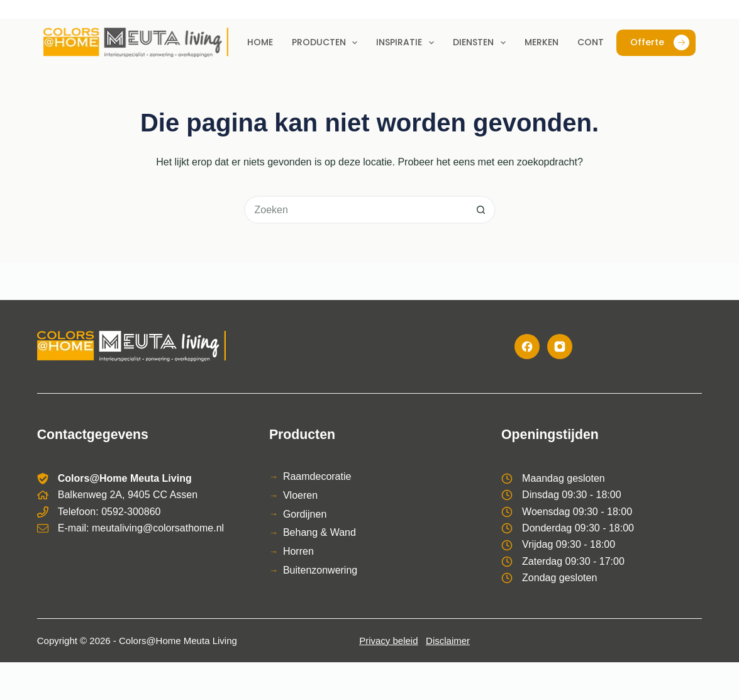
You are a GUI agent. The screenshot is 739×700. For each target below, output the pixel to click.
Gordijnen (305, 514)
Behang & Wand (319, 532)
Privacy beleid (388, 641)
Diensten (482, 43)
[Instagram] (560, 347)
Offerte (660, 42)
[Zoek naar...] (356, 210)
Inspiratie (408, 43)
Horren (298, 551)
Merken (542, 42)
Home (260, 42)
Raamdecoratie (317, 476)
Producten (327, 43)
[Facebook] (527, 347)
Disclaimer (448, 641)
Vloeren (300, 495)
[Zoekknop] (481, 210)
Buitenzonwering (320, 570)
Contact (600, 42)
